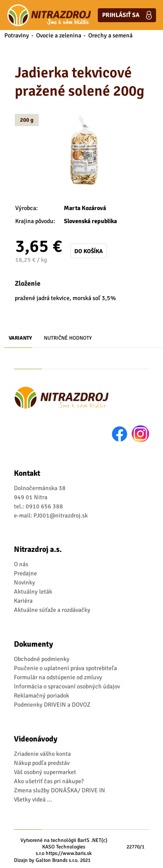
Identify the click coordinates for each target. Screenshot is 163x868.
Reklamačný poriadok (42, 696)
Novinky (25, 583)
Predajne (25, 573)
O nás (21, 564)
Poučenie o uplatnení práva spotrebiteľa (65, 668)
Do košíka (89, 251)
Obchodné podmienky (42, 659)
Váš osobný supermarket (45, 772)
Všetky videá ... (33, 800)
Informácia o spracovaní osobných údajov (67, 686)
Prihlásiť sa (127, 15)
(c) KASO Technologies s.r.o (72, 847)
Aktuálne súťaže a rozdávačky (52, 610)
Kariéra (23, 601)
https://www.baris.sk (69, 853)
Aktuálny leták (33, 592)
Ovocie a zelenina (59, 35)
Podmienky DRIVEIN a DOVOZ (52, 705)
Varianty (20, 338)
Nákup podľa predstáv (42, 763)
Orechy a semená (110, 35)
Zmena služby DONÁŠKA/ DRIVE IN (60, 790)
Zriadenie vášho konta (42, 754)
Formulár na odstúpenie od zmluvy (58, 677)
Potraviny (17, 35)
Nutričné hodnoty (68, 338)
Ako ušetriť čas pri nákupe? (49, 781)
